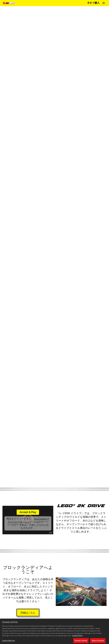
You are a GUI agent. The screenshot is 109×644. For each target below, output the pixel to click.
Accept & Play (28, 512)
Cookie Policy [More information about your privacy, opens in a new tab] (77, 638)
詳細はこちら (28, 613)
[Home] (9, 3)
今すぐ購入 (93, 3)
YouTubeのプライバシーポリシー (28, 520)
